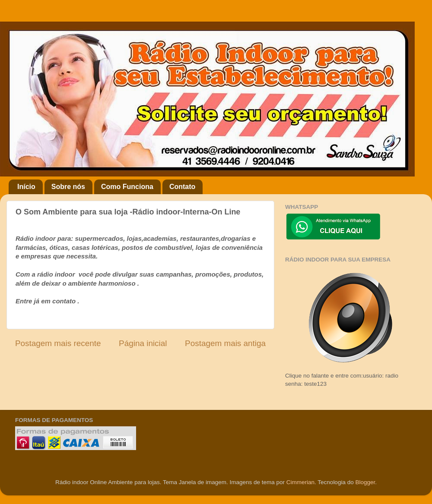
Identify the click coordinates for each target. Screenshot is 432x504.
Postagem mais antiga (225, 343)
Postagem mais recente (58, 343)
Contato (182, 187)
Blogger (365, 482)
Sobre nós (68, 187)
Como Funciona (127, 187)
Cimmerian (300, 482)
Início (26, 187)
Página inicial (143, 343)
